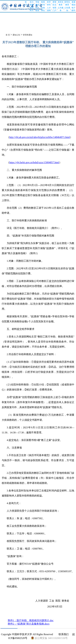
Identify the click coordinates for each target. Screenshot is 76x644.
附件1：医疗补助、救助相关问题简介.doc (31, 620)
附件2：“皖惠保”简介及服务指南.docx (29, 624)
